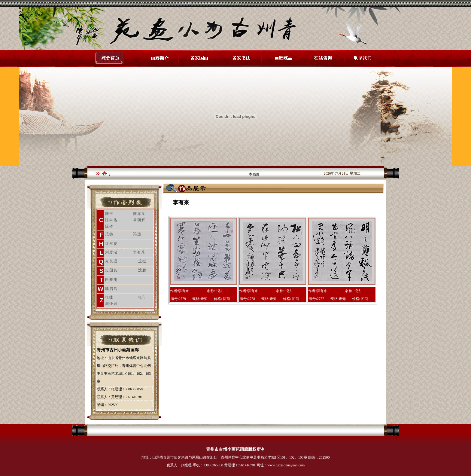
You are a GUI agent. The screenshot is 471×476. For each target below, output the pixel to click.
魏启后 (111, 289)
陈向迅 (111, 220)
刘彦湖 (111, 252)
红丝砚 (111, 244)
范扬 (109, 234)
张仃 (142, 297)
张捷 (109, 297)
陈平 (109, 214)
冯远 (137, 234)
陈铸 (109, 226)
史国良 (111, 270)
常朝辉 (139, 220)
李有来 (139, 252)
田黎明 (111, 280)
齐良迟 (111, 261)
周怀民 (111, 304)
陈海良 (139, 214)
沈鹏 (142, 270)
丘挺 (142, 261)
